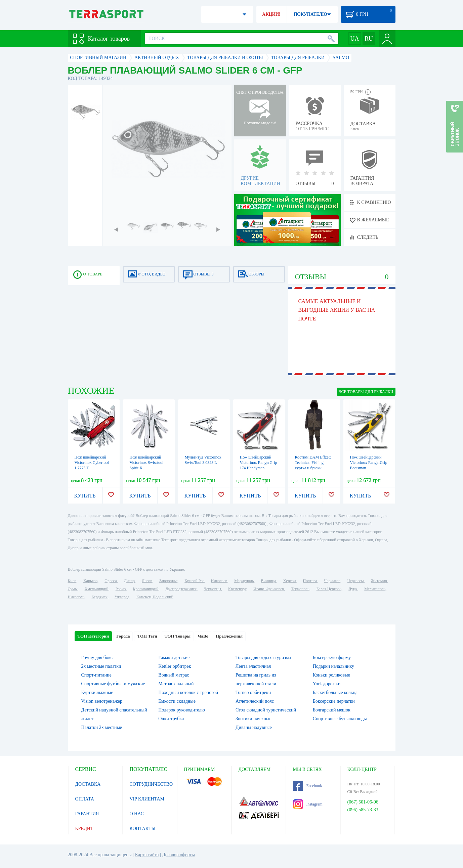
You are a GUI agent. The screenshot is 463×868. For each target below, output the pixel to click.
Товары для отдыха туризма (263, 658)
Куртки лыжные (97, 692)
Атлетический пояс (255, 701)
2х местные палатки (101, 666)
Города (123, 636)
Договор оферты (178, 855)
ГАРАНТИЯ (87, 814)
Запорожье (168, 581)
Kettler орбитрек (175, 666)
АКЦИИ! (271, 14)
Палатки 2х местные (102, 727)
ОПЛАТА (85, 799)
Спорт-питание (96, 675)
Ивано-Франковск (269, 589)
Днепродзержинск (181, 589)
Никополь (76, 597)
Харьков (90, 581)
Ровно (121, 589)
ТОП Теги (147, 636)
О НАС (137, 814)
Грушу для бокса (98, 658)
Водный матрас (174, 675)
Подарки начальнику (333, 666)
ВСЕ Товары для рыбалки (366, 392)
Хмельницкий (97, 589)
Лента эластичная (253, 666)
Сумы (73, 589)
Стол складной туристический (266, 710)
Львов (147, 581)
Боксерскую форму (332, 658)
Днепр (129, 581)
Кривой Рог (194, 581)
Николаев (219, 581)
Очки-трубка (171, 719)
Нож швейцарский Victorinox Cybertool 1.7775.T (92, 463)
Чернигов (332, 581)
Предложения (229, 636)
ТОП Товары (178, 636)
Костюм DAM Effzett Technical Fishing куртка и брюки (313, 463)
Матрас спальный (176, 684)
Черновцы (212, 589)
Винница (268, 581)
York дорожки (327, 684)
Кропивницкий (145, 589)
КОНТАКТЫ (143, 829)
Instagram (308, 804)
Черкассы (356, 581)
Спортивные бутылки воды (340, 719)
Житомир (379, 581)
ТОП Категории (93, 636)
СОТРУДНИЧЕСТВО (151, 784)
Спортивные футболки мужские (113, 684)
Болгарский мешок (332, 710)
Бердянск (100, 597)
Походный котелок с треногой (188, 692)
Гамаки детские (174, 658)
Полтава (310, 581)
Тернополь (300, 589)
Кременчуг (237, 589)
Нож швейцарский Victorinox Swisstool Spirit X (147, 463)
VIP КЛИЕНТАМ (147, 799)
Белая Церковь (329, 589)
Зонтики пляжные (254, 719)
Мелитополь (375, 589)
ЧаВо (203, 636)
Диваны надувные (254, 727)
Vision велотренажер (102, 701)
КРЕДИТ (84, 829)
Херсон (290, 581)
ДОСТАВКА (88, 784)
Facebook (308, 786)
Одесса (111, 581)
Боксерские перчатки (334, 701)
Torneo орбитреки (253, 692)
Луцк (353, 589)
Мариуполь (244, 581)
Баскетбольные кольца (335, 692)
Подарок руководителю (182, 710)
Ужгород (122, 597)
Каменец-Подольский (155, 597)
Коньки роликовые (331, 675)
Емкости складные (177, 701)
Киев (72, 581)
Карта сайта (147, 855)
